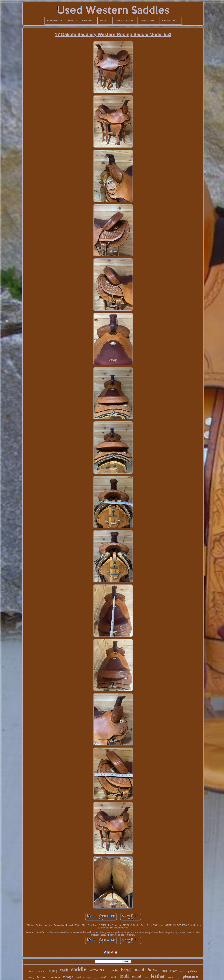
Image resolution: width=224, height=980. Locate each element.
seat (113, 977)
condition (54, 977)
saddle (79, 969)
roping (53, 971)
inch (164, 971)
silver (171, 977)
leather (158, 976)
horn (89, 978)
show (41, 977)
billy (31, 971)
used (140, 970)
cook (146, 977)
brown (174, 971)
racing (31, 977)
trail (124, 976)
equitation (192, 971)
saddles (80, 977)
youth (104, 977)
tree (182, 971)
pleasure (190, 976)
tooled (136, 977)
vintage (68, 977)
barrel (126, 970)
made (96, 978)
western (97, 970)
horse (153, 970)
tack (64, 970)
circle (113, 970)
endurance (41, 971)
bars (178, 978)
